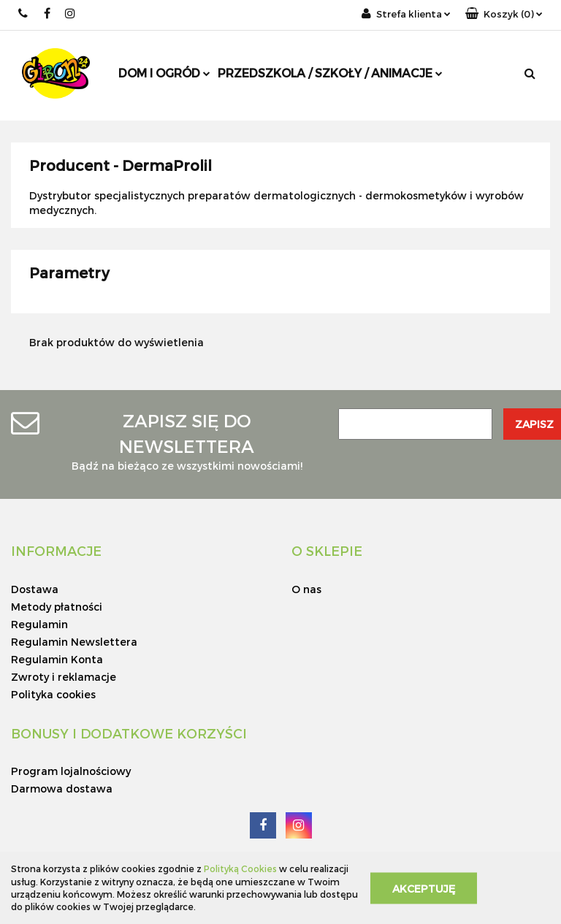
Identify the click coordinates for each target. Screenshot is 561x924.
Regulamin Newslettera (74, 642)
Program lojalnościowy (71, 771)
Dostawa (35, 589)
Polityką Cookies (240, 868)
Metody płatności (57, 607)
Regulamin (39, 624)
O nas (306, 589)
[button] (504, 14)
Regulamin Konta (57, 659)
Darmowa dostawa (62, 789)
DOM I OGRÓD (164, 73)
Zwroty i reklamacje (64, 677)
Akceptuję (424, 888)
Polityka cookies (53, 694)
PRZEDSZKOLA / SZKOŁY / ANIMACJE (330, 73)
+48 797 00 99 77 (24, 14)
